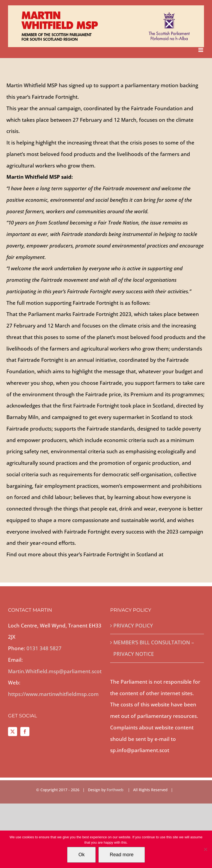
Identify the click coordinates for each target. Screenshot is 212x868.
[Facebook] (25, 732)
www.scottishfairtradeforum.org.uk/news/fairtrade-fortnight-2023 (86, 566)
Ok (81, 855)
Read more (122, 855)
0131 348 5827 (44, 648)
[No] (205, 849)
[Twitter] (13, 732)
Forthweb (116, 790)
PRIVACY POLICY (133, 626)
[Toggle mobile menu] (201, 50)
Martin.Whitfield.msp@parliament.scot (55, 671)
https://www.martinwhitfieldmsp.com (53, 694)
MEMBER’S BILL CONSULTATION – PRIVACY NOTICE (154, 648)
